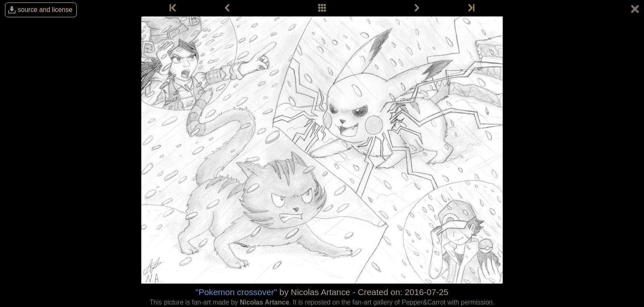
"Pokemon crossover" (236, 292)
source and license (45, 10)
